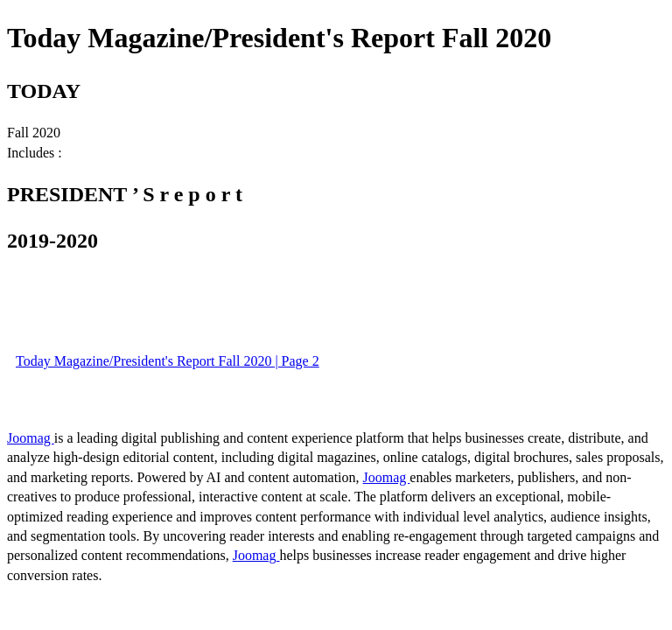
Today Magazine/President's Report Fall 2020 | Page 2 (168, 361)
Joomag (31, 438)
